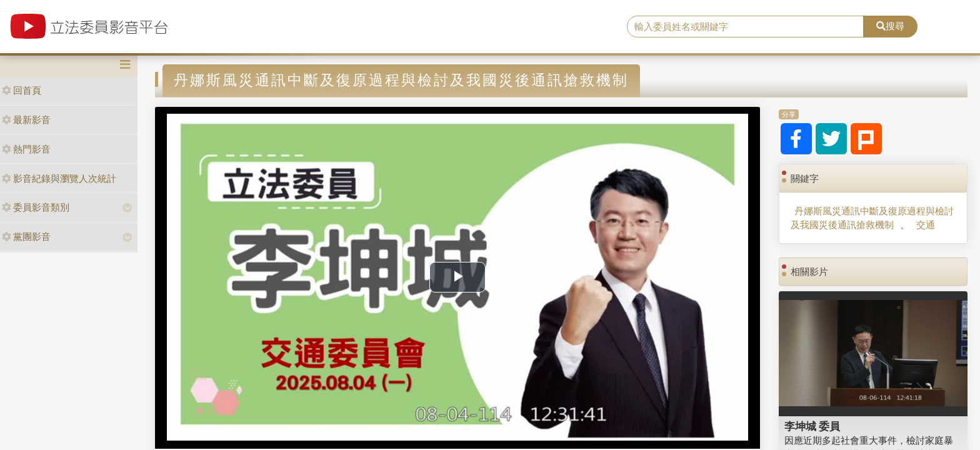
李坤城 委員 (812, 426)
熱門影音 (26, 149)
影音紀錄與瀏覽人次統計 (59, 178)
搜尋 (890, 26)
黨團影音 (26, 237)
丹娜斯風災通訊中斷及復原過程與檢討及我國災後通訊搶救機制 (872, 217)
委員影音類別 (36, 207)
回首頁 (22, 90)
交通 (926, 225)
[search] (746, 27)
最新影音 (26, 120)
